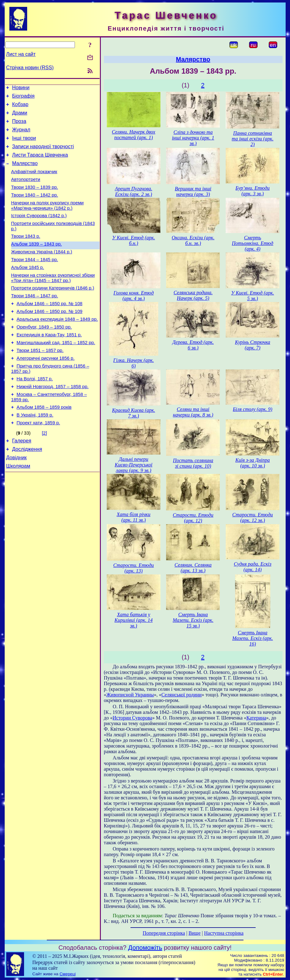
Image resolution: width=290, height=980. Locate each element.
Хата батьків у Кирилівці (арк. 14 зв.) (134, 620)
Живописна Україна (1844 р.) (42, 271)
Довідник (17, 498)
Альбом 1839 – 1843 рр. (37, 262)
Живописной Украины (130, 695)
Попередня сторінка (164, 933)
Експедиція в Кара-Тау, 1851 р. (49, 363)
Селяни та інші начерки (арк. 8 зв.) (193, 412)
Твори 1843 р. (26, 253)
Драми (20, 117)
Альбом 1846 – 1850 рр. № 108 (49, 328)
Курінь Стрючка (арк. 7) (253, 345)
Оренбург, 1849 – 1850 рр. (44, 354)
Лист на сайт (21, 54)
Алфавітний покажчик (34, 182)
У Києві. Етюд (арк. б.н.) (133, 240)
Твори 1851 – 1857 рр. (40, 380)
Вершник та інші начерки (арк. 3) (193, 191)
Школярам (18, 507)
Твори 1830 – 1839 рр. (35, 199)
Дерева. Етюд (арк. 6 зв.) (193, 345)
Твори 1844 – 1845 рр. (35, 279)
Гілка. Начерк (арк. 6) (134, 363)
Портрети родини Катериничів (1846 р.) (53, 310)
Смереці (68, 974)
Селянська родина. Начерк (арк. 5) (193, 295)
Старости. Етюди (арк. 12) (193, 518)
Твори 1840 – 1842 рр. (35, 208)
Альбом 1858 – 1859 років (44, 443)
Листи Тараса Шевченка (40, 163)
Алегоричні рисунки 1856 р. (46, 389)
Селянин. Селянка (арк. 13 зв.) (193, 568)
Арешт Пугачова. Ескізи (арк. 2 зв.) (134, 191)
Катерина (256, 718)
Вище (195, 933)
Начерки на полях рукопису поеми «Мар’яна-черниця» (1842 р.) (47, 219)
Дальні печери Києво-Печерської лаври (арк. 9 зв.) (134, 465)
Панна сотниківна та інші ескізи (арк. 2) (253, 139)
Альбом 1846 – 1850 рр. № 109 (49, 337)
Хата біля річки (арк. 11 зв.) (134, 517)
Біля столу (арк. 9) (253, 409)
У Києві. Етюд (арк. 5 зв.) (252, 296)
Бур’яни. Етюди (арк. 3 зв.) (253, 191)
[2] (44, 470)
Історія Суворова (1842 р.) (39, 231)
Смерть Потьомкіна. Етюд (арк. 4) (253, 243)
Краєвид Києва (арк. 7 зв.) (134, 413)
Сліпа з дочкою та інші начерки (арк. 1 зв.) (193, 138)
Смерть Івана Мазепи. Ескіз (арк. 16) (253, 638)
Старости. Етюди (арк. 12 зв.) (253, 517)
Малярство (25, 173)
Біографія (23, 98)
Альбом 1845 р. (28, 288)
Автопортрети (26, 191)
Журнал (21, 135)
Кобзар (20, 107)
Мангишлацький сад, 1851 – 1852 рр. (56, 372)
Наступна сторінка (224, 933)
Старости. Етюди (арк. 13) (134, 568)
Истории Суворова (133, 718)
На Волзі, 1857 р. (35, 412)
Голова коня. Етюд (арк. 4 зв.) (133, 296)
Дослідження (27, 488)
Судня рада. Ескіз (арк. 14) (253, 567)
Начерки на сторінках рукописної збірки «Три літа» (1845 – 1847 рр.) (53, 299)
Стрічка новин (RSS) (30, 68)
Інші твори (24, 145)
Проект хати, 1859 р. (38, 460)
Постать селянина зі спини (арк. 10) (193, 463)
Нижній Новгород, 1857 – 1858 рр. (53, 420)
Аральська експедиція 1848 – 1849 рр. (57, 345)
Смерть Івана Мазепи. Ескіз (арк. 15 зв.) (193, 620)
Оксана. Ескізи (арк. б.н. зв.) (193, 240)
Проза (19, 126)
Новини (21, 88)
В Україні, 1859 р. (35, 451)
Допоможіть (145, 948)
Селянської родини (182, 695)
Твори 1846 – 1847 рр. (35, 319)
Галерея (22, 479)
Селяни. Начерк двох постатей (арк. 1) (133, 135)
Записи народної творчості (43, 154)
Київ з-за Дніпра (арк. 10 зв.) (253, 463)
